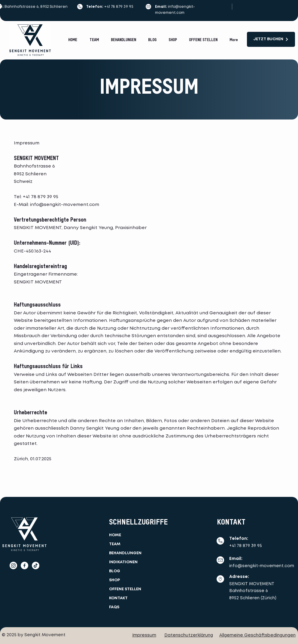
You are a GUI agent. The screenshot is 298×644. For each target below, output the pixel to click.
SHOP (114, 580)
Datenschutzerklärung (189, 635)
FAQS (114, 607)
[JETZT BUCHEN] (271, 39)
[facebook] (24, 565)
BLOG (115, 571)
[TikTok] (36, 565)
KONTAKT (118, 598)
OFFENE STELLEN (125, 589)
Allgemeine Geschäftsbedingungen (257, 635)
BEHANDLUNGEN (125, 553)
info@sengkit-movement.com (65, 205)
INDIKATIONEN (123, 562)
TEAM (115, 544)
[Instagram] (13, 565)
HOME (115, 535)
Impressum (144, 635)
